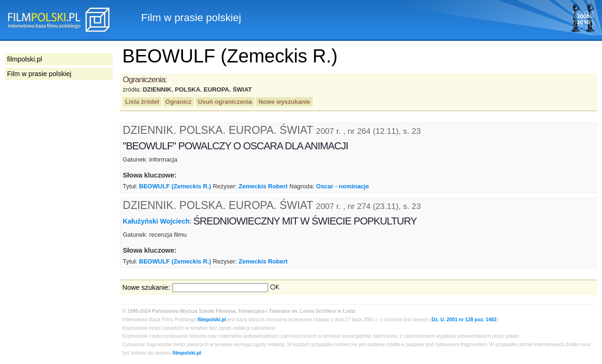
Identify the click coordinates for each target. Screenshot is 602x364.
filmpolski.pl (212, 320)
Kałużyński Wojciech (156, 221)
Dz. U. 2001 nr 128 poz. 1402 (464, 320)
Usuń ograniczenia (225, 102)
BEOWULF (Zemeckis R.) (175, 186)
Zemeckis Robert (263, 186)
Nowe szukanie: (146, 287)
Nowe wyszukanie (284, 102)
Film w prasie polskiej (39, 74)
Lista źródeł (142, 102)
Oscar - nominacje (342, 186)
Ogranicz (178, 102)
